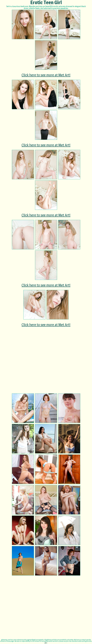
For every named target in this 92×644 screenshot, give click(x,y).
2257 (46, 643)
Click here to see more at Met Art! (46, 75)
